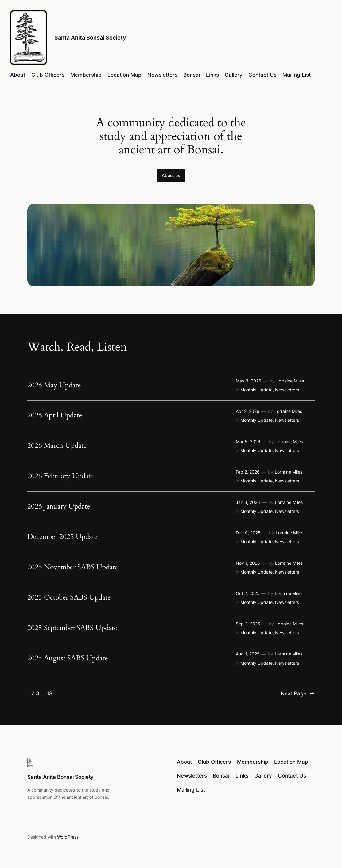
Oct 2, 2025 (248, 593)
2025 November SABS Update (73, 567)
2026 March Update (57, 446)
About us (171, 175)
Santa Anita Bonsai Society (90, 37)
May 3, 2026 (249, 381)
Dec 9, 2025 (248, 533)
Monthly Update (256, 390)
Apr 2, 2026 (248, 411)
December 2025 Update (62, 537)
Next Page (298, 693)
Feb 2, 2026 (248, 472)
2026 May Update (54, 385)
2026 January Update (59, 507)
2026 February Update (60, 476)
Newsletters (287, 390)
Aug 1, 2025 (248, 654)
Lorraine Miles (290, 381)
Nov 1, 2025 (248, 563)
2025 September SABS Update (72, 628)
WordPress (68, 837)
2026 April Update (55, 415)
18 (49, 693)
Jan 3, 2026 (248, 502)
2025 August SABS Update (68, 658)
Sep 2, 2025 (248, 624)
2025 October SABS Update (69, 598)
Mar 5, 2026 (248, 442)
